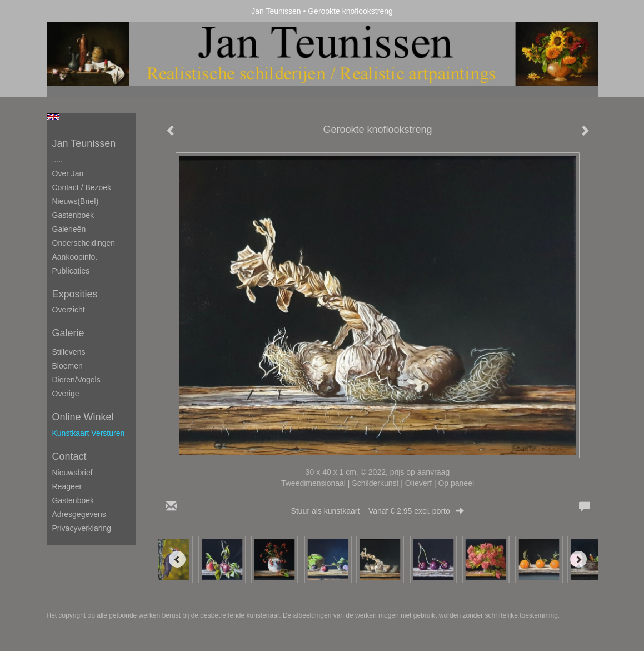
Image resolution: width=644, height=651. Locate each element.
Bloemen (68, 366)
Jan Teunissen (276, 11)
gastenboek (73, 500)
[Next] (578, 559)
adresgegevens (79, 514)
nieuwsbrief (73, 473)
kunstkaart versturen (89, 433)
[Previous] (177, 559)
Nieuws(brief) (76, 201)
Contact (69, 456)
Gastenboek (73, 215)
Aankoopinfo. (75, 257)
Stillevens (69, 352)
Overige (66, 394)
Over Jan (68, 173)
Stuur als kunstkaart (378, 511)
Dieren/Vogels (76, 380)
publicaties (71, 271)
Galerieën (69, 229)
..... (58, 160)
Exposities (75, 294)
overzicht (69, 310)
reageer (67, 486)
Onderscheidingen (84, 243)
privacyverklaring (82, 528)
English (53, 117)
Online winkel (83, 417)
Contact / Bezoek (82, 187)
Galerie (68, 333)
